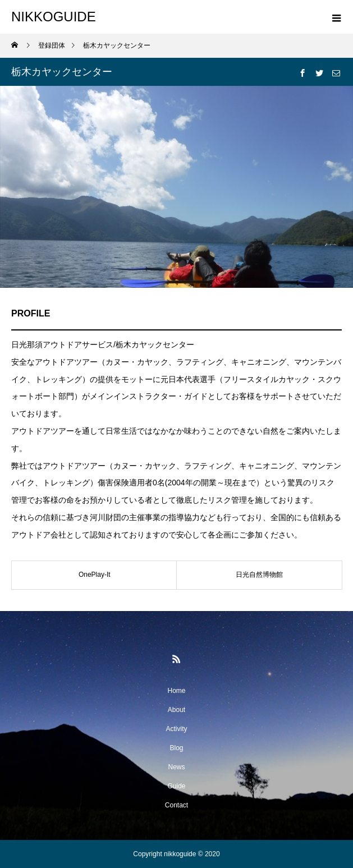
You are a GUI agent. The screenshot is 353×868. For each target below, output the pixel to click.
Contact (176, 805)
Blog (176, 748)
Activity (176, 729)
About (176, 710)
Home (176, 691)
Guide (176, 786)
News (176, 767)
